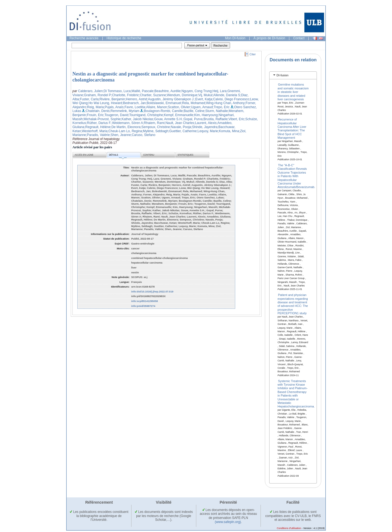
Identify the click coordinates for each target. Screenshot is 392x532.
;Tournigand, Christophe (146, 115)
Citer (253, 54)
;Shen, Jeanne (120, 135)
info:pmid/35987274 (143, 306)
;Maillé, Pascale (142, 91)
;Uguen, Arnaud (201, 107)
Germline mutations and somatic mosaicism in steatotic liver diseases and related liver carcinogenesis (293, 92)
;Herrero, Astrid (136, 99)
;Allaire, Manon (156, 107)
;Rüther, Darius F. (99, 123)
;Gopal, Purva (193, 119)
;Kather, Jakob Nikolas (137, 119)
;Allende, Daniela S (226, 95)
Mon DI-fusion (235, 38)
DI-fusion (283, 75)
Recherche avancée (84, 38)
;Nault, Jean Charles (180, 123)
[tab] (293, 75)
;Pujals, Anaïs (114, 107)
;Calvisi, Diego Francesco (231, 99)
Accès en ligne (84, 155)
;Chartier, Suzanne (153, 95)
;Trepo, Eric (221, 107)
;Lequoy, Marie (208, 131)
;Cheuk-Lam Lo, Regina (125, 131)
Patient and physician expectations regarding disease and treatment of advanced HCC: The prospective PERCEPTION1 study (293, 304)
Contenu (149, 155)
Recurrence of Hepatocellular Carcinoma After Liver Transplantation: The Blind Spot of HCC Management (292, 129)
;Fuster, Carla (89, 99)
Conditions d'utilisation (289, 528)
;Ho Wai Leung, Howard (105, 103)
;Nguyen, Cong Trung (196, 91)
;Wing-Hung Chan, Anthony (225, 103)
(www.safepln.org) (228, 522)
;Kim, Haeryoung (205, 115)
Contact (299, 38)
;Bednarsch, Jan (134, 103)
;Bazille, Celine (194, 111)
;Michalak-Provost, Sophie (102, 119)
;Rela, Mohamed (193, 103)
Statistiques (185, 155)
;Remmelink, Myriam (125, 111)
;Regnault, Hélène (97, 127)
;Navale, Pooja (180, 127)
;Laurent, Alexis (205, 123)
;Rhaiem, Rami (154, 123)
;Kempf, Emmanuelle (178, 115)
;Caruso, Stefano (143, 135)
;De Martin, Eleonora (125, 127)
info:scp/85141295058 (145, 301)
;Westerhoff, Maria (94, 131)
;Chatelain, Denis (97, 111)
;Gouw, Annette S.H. (168, 119)
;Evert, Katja (203, 99)
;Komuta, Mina (229, 131)
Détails (118, 156)
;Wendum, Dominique (182, 95)
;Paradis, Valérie (98, 135)
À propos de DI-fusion (269, 38)
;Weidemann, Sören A (127, 123)
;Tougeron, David (116, 115)
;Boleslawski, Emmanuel (163, 103)
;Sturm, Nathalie (216, 111)
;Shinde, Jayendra (204, 127)
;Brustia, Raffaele (215, 119)
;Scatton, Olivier (179, 107)
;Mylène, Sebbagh (155, 131)
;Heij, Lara (219, 91)
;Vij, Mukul (205, 95)
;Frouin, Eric (95, 115)
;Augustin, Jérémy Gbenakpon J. (171, 99)
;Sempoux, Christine (155, 127)
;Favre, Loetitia (134, 107)
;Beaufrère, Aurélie (167, 91)
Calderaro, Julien (91, 91)
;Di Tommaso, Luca (117, 91)
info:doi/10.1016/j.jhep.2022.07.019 (152, 291)
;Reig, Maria (95, 107)
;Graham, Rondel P (97, 95)
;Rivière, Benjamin (112, 99)
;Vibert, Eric (236, 119)
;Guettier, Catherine (182, 131)
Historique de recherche (124, 38)
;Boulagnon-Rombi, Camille (163, 111)
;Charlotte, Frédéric (125, 95)
